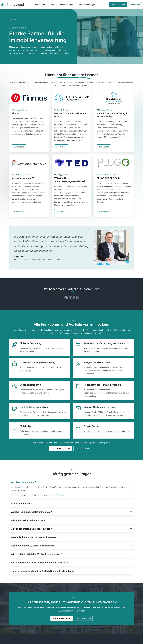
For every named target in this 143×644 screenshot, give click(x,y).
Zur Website (19, 147)
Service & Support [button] (66, 5)
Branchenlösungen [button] (87, 5)
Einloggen (135, 5)
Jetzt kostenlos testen (60, 448)
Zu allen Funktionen (84, 448)
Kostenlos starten (118, 5)
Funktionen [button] (40, 5)
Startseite (13, 19)
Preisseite (60, 495)
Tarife (53, 5)
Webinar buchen (84, 618)
